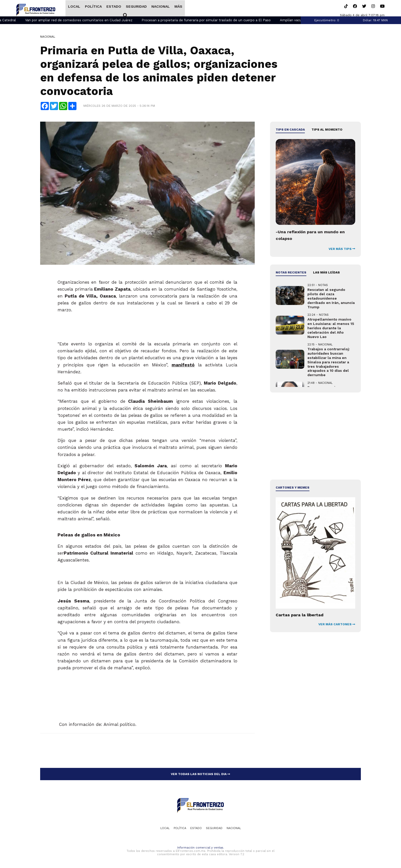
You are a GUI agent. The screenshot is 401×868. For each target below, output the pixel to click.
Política (93, 8)
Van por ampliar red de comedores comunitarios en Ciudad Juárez (93, 21)
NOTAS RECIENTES (291, 273)
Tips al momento (327, 130)
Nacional (160, 8)
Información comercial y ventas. (201, 848)
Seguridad (136, 8)
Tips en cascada (290, 130)
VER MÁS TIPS (342, 249)
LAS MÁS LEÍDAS (326, 273)
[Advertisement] (315, 437)
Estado (114, 8)
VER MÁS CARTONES (337, 625)
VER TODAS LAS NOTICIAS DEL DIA (201, 775)
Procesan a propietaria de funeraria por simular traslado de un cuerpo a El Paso (220, 21)
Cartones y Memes (293, 488)
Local (74, 8)
